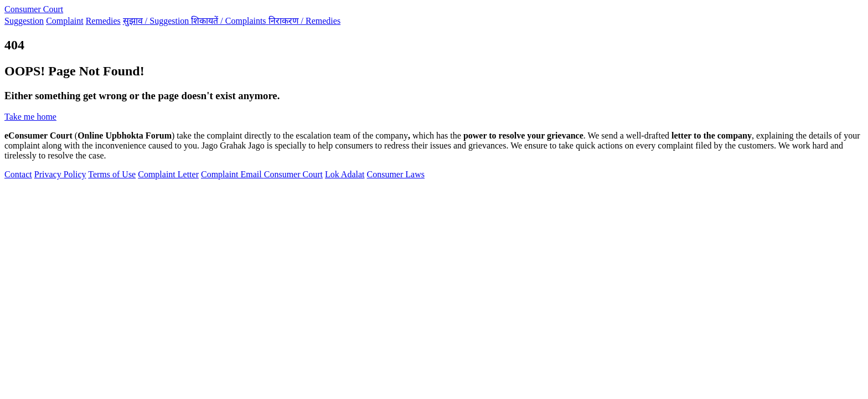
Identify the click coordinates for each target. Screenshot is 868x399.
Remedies (103, 21)
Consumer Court (34, 9)
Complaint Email (232, 174)
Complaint (65, 21)
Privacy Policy (60, 174)
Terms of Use (112, 174)
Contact (18, 174)
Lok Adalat (345, 174)
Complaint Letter (168, 174)
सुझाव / (157, 21)
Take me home (30, 117)
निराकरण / (305, 21)
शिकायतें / (229, 21)
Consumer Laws (396, 174)
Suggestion (24, 21)
